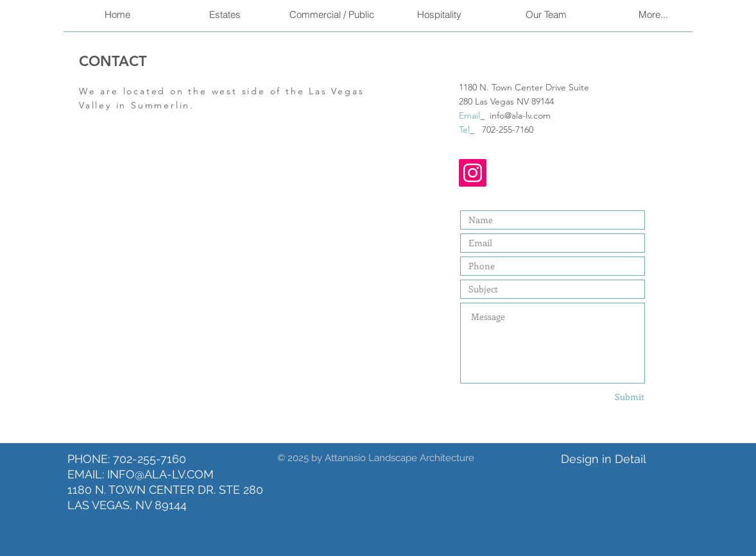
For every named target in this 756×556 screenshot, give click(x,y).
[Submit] (614, 397)
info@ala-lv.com (520, 115)
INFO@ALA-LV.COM (160, 474)
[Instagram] (473, 173)
